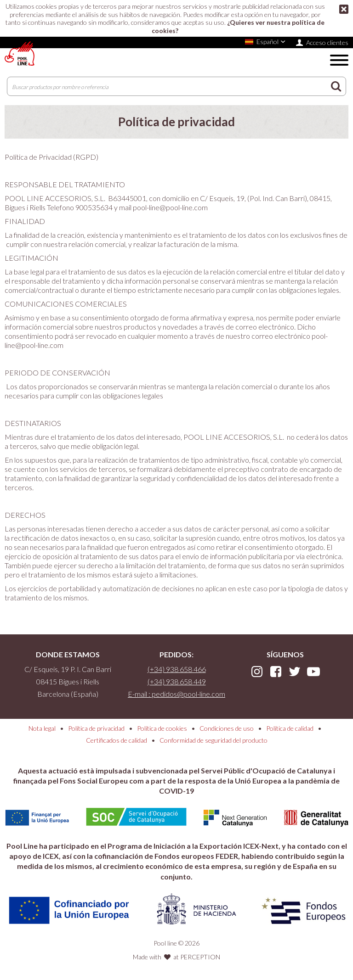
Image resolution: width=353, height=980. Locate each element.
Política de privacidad (96, 728)
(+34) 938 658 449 (177, 681)
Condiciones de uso (227, 728)
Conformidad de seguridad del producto (214, 740)
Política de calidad (290, 728)
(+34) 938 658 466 (177, 669)
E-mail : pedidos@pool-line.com (176, 694)
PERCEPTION (200, 957)
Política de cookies (162, 728)
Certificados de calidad (117, 740)
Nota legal (42, 728)
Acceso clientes (327, 42)
